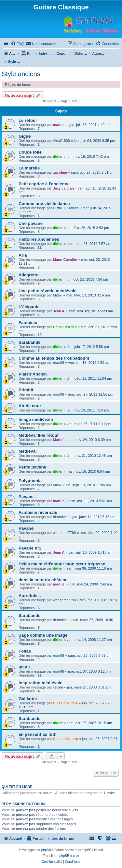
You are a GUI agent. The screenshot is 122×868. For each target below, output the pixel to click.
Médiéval (28, 451)
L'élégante (29, 307)
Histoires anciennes (39, 239)
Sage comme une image (43, 635)
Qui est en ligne (17, 787)
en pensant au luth (38, 734)
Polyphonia (30, 481)
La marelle (29, 168)
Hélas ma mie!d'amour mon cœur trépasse (62, 564)
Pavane (26, 497)
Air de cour (30, 406)
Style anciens (21, 74)
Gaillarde (28, 699)
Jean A (59, 311)
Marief (58, 440)
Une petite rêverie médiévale (47, 291)
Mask (57, 485)
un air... (26, 667)
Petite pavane (32, 467)
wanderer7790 (64, 533)
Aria (23, 255)
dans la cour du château (43, 580)
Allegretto (29, 275)
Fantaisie (28, 323)
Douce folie (30, 152)
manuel (59, 125)
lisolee (58, 687)
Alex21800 (61, 141)
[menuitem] (17, 44)
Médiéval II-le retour (39, 435)
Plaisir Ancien (33, 374)
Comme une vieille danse (44, 204)
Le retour (28, 120)
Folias (25, 651)
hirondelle (61, 517)
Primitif (26, 390)
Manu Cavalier (65, 260)
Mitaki (58, 295)
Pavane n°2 (30, 548)
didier (58, 156)
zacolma (60, 172)
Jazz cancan (63, 188)
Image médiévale (36, 419)
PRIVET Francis (66, 208)
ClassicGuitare (66, 703)
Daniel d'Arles (65, 327)
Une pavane (31, 223)
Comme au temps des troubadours (54, 358)
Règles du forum (18, 85)
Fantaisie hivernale (38, 512)
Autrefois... (30, 596)
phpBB (46, 850)
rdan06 (59, 363)
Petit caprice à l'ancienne (44, 184)
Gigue (25, 136)
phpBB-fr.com (69, 856)
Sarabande (29, 342)
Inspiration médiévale (41, 683)
